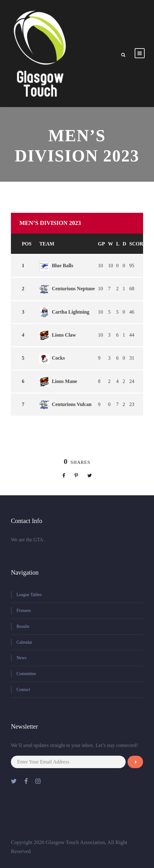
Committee (26, 674)
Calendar (24, 642)
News (22, 658)
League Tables (29, 595)
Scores (139, 244)
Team (47, 244)
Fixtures (24, 611)
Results (23, 626)
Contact (23, 690)
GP (101, 244)
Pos (27, 244)
